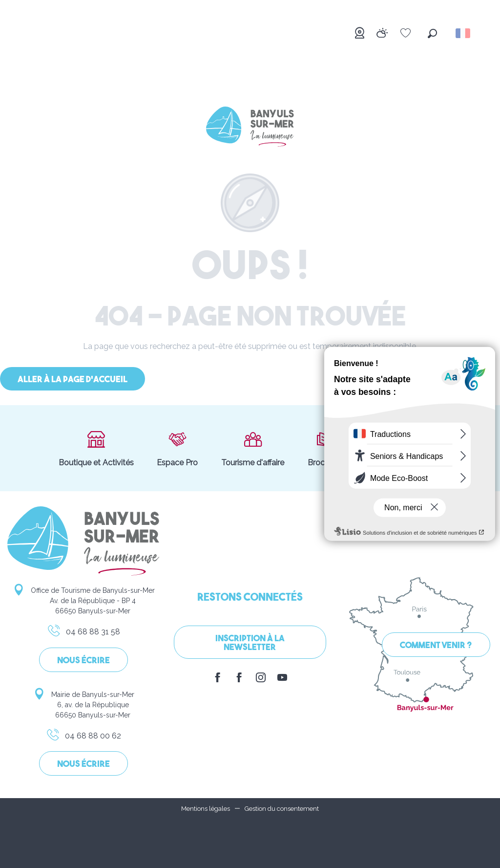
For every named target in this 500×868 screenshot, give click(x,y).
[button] (432, 33)
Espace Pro (177, 448)
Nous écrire (83, 661)
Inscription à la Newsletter (250, 643)
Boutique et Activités (96, 448)
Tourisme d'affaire (253, 448)
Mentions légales (206, 809)
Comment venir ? (436, 646)
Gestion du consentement (282, 809)
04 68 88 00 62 (83, 738)
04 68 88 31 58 (83, 633)
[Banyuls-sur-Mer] (250, 128)
